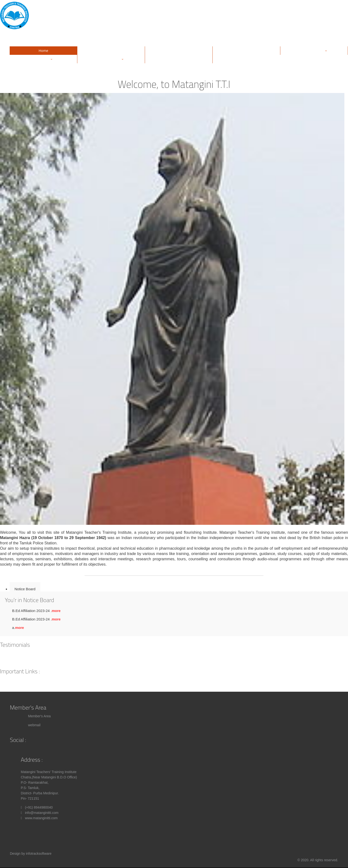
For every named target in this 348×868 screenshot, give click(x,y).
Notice (179, 59)
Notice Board (25, 589)
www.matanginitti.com (41, 818)
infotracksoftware (39, 854)
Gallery (179, 51)
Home (43, 51)
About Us (111, 51)
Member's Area (39, 716)
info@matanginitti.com (42, 813)
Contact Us (247, 59)
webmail (34, 725)
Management (246, 51)
